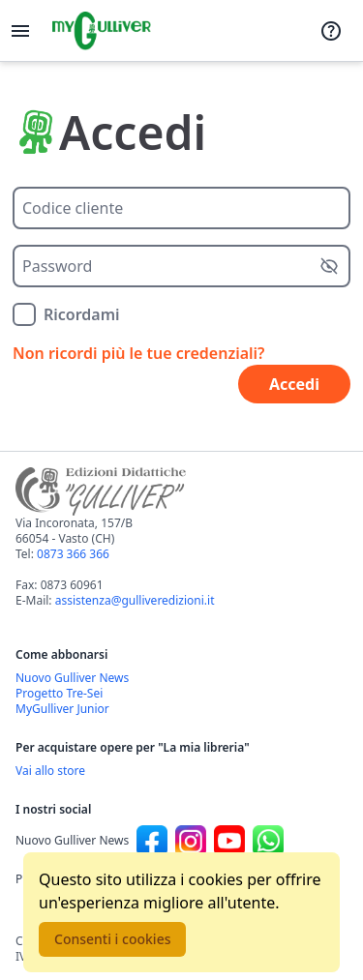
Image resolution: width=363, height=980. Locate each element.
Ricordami (82, 314)
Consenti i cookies (112, 939)
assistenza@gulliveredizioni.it (135, 600)
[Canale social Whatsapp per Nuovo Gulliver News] (268, 841)
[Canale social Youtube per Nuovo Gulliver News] (229, 841)
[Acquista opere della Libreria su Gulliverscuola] (181, 771)
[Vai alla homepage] (102, 31)
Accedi (294, 384)
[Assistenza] (331, 31)
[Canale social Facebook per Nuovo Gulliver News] (152, 841)
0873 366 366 (73, 554)
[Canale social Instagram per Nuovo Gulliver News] (191, 841)
